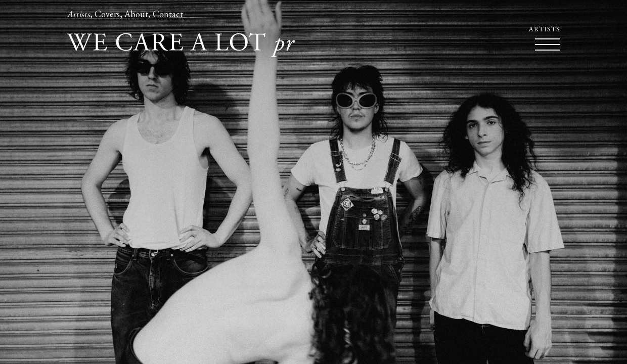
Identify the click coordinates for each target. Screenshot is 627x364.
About (136, 14)
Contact (168, 14)
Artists (78, 14)
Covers (107, 14)
